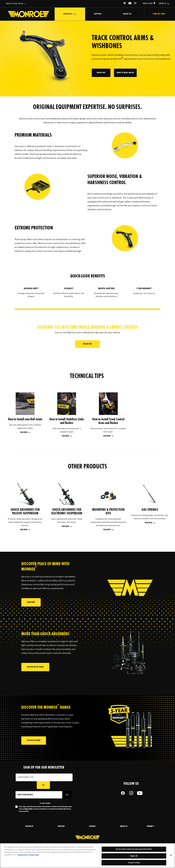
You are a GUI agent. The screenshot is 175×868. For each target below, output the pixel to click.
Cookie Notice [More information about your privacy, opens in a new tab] (22, 855)
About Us (120, 14)
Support (93, 14)
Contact (92, 826)
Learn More (31, 604)
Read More (24, 432)
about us (124, 826)
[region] (87, 856)
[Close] (171, 855)
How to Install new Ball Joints (25, 419)
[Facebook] (125, 4)
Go (43, 785)
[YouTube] (130, 4)
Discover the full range (35, 668)
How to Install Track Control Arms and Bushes (108, 421)
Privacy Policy (28, 809)
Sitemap (151, 826)
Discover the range (34, 741)
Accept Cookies (134, 863)
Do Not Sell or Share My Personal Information (134, 849)
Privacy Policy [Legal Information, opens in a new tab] (34, 855)
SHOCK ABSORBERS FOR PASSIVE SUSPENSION (25, 512)
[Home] (29, 14)
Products (66, 14)
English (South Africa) (15, 4)
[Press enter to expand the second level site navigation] (73, 14)
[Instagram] (135, 4)
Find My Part (155, 14)
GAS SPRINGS (150, 510)
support (61, 826)
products (29, 826)
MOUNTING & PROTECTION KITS (108, 512)
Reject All (134, 856)
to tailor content (45, 803)
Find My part (101, 75)
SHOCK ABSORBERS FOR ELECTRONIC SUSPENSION (67, 512)
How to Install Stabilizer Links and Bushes (67, 421)
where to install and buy (125, 75)
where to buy (148, 4)
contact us (163, 4)
